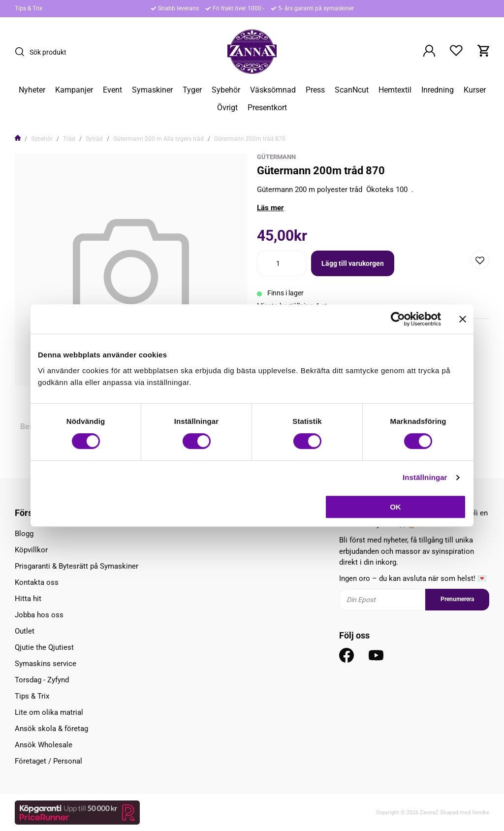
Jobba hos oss (39, 615)
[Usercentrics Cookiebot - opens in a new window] (398, 319)
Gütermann (276, 157)
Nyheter (32, 90)
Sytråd (94, 139)
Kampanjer (74, 90)
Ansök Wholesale (44, 745)
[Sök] (22, 52)
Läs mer (270, 208)
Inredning (438, 90)
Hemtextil (395, 90)
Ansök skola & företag (51, 729)
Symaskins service (46, 664)
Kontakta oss (37, 582)
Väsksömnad (273, 90)
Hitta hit (28, 599)
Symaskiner (152, 90)
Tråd (69, 139)
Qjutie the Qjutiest (44, 647)
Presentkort (267, 108)
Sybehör (226, 90)
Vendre (481, 813)
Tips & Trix (29, 8)
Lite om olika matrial (49, 712)
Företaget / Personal (48, 761)
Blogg (24, 534)
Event (112, 90)
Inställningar (425, 477)
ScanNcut (352, 90)
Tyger (192, 90)
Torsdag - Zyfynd (42, 680)
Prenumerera (457, 599)
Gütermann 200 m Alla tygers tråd (158, 139)
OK (395, 507)
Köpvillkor (31, 550)
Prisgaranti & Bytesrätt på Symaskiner (77, 566)
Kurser (475, 90)
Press (315, 90)
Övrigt (227, 108)
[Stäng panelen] (463, 319)
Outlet (25, 631)
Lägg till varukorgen (353, 263)
